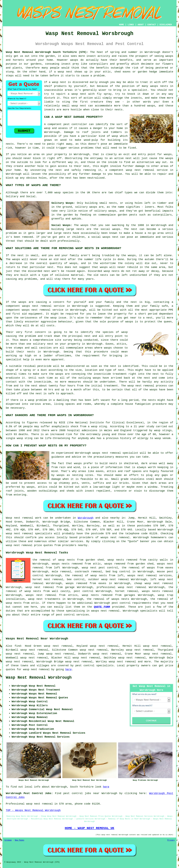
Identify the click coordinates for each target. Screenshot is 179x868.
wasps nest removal (115, 537)
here (69, 669)
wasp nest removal (115, 579)
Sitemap (8, 840)
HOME (122, 25)
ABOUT (141, 25)
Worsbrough (86, 518)
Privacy (171, 840)
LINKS (131, 25)
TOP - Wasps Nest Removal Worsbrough (33, 810)
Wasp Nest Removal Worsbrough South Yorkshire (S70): (47, 52)
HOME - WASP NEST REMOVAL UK (89, 828)
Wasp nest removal (20, 518)
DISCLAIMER (166, 25)
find (18, 646)
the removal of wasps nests (108, 599)
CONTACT (152, 25)
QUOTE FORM (102, 607)
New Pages (20, 840)
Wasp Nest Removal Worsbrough (39, 678)
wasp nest (59, 82)
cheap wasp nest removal (154, 583)
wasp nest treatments (44, 599)
